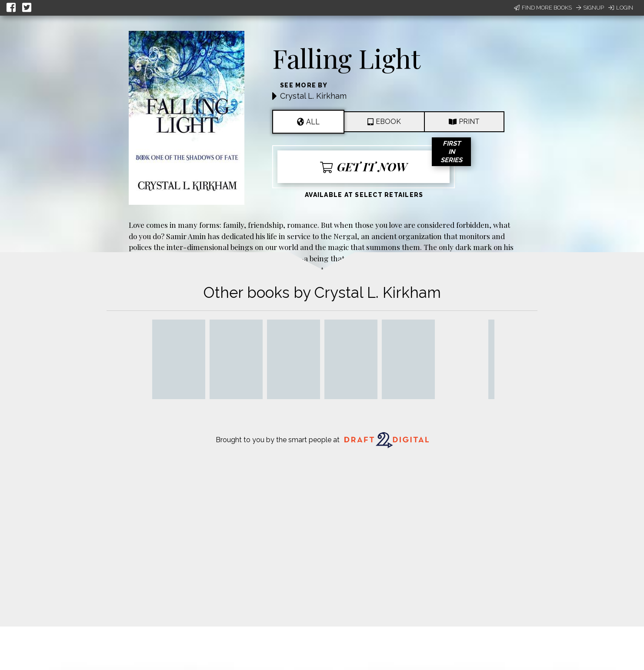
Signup (590, 8)
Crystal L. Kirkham (313, 96)
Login (621, 8)
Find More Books (543, 8)
